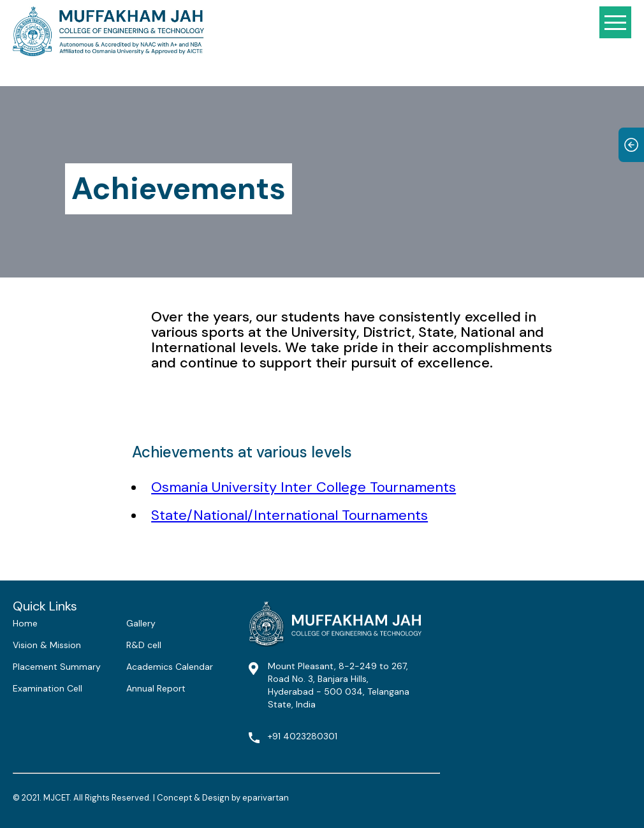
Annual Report (156, 688)
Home (25, 623)
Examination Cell (48, 688)
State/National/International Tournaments (289, 515)
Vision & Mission (47, 645)
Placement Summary (57, 667)
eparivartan (266, 798)
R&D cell (144, 645)
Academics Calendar (170, 667)
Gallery (141, 623)
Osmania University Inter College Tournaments (304, 487)
